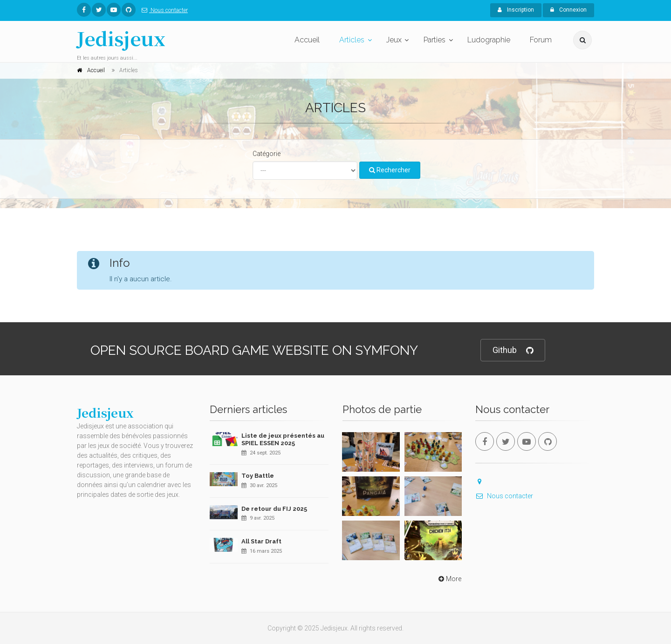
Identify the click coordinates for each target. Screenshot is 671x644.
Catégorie (267, 154)
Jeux (394, 40)
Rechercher (390, 170)
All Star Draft (261, 541)
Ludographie (489, 40)
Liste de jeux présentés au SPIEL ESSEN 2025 (283, 439)
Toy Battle (258, 476)
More (449, 579)
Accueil (307, 40)
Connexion (568, 10)
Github (513, 350)
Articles (352, 40)
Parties (435, 40)
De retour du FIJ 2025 (274, 509)
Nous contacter (163, 10)
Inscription (516, 10)
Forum (541, 40)
